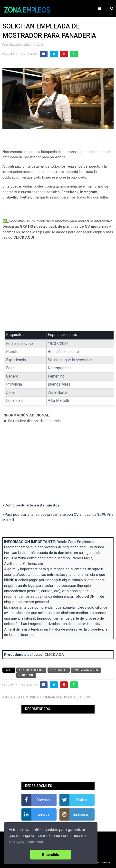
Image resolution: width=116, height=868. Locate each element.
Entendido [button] (51, 855)
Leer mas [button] (35, 842)
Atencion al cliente (31, 670)
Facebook (70, 192)
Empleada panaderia (86, 670)
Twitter (25, 197)
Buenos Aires (59, 670)
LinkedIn (10, 197)
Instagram (89, 192)
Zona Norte (26, 675)
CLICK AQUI (24, 237)
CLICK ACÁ (54, 655)
